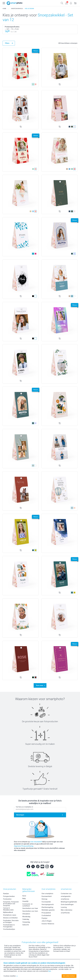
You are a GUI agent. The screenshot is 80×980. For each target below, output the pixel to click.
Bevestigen (20, 815)
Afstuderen (26, 914)
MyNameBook (8, 912)
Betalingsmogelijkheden (69, 902)
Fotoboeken (7, 899)
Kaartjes (6, 894)
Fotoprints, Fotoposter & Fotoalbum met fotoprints (11, 904)
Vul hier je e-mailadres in (24, 807)
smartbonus (65, 899)
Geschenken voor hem (30, 911)
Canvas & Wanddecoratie (8, 909)
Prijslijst (44, 918)
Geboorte (26, 925)
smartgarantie (66, 896)
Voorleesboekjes (9, 929)
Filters (7, 43)
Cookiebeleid (46, 915)
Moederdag (26, 916)
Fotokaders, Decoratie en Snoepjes (11, 921)
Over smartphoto (47, 894)
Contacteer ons (66, 894)
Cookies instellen (11, 976)
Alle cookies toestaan (69, 976)
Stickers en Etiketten (10, 918)
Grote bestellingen (67, 904)
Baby (24, 899)
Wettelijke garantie (48, 910)
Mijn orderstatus (67, 910)
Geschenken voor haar (30, 908)
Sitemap (44, 899)
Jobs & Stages (47, 921)
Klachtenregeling (47, 907)
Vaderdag (26, 919)
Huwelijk (25, 901)
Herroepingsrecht (48, 904)
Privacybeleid (46, 913)
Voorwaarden (46, 902)
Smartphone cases (10, 915)
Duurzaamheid (47, 896)
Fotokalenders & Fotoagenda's (9, 926)
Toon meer (40, 685)
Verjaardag (26, 922)
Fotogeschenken (9, 896)
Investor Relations (48, 924)
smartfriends (65, 913)
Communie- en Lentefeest (27, 905)
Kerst (24, 896)
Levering (64, 907)
